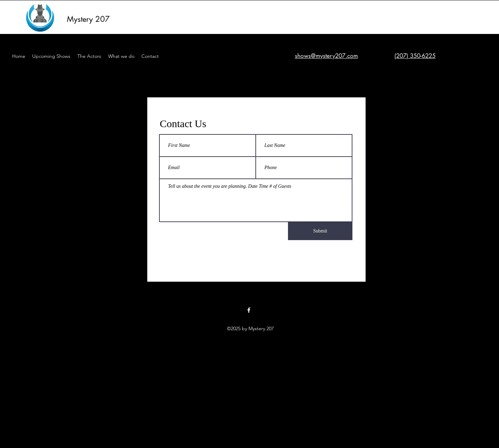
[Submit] (320, 231)
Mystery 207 (88, 19)
